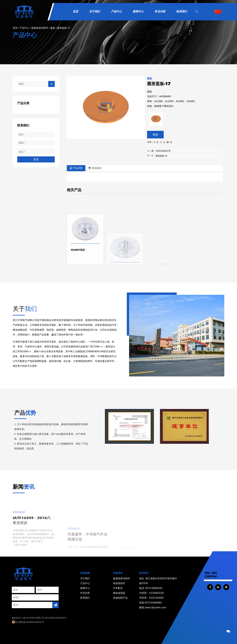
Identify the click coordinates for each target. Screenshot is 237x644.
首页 (76, 11)
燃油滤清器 (119, 593)
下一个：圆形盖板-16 (157, 156)
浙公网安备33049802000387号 (28, 622)
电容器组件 (119, 583)
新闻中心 (138, 11)
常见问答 (160, 11)
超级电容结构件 (40, 28)
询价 (155, 135)
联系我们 (182, 11)
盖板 (53, 28)
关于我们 (95, 11)
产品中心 (116, 11)
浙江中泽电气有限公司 (34, 618)
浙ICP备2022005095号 (56, 618)
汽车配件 (118, 588)
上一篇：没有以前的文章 (159, 151)
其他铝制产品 (120, 598)
